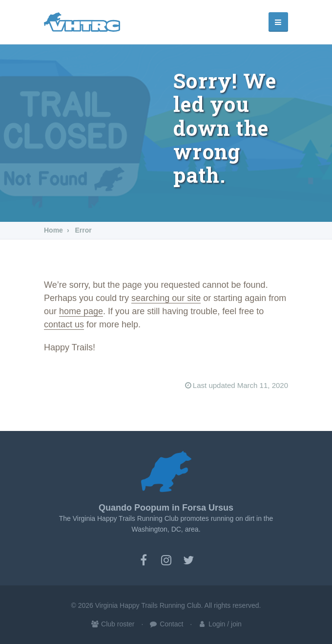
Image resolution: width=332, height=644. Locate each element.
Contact (166, 624)
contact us (64, 324)
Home (53, 230)
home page (81, 311)
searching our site (166, 298)
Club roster (112, 624)
